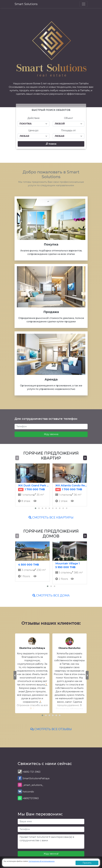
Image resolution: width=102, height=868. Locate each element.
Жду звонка (51, 434)
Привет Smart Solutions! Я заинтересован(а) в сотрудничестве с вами (51, 842)
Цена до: (34, 130)
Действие (34, 118)
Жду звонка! (51, 854)
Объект (68, 118)
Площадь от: (69, 130)
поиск (51, 144)
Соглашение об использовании (42, 861)
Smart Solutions (26, 4)
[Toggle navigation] (84, 4)
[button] (36, 508)
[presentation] (17, 458)
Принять (87, 863)
